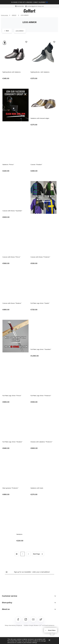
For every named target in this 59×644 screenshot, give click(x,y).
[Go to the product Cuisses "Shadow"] (44, 149)
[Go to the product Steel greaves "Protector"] (16, 472)
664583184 (20, 6)
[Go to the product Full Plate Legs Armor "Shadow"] (16, 426)
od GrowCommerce (48, 625)
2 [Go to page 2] (28, 554)
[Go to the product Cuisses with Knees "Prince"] (16, 241)
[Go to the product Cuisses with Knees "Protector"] (44, 241)
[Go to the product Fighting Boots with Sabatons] (16, 53)
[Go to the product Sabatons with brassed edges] (44, 102)
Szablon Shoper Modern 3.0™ (33, 625)
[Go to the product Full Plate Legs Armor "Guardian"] (44, 334)
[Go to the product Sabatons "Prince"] (16, 149)
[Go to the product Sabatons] (29, 518)
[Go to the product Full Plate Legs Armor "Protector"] (44, 380)
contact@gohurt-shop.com (36, 6)
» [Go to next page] (38, 554)
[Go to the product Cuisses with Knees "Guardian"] (16, 195)
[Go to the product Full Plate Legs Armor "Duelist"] (44, 287)
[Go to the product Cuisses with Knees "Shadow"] (16, 287)
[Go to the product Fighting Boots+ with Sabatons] (44, 53)
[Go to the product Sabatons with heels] (44, 472)
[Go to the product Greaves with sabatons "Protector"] (44, 426)
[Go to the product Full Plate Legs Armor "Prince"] (16, 380)
